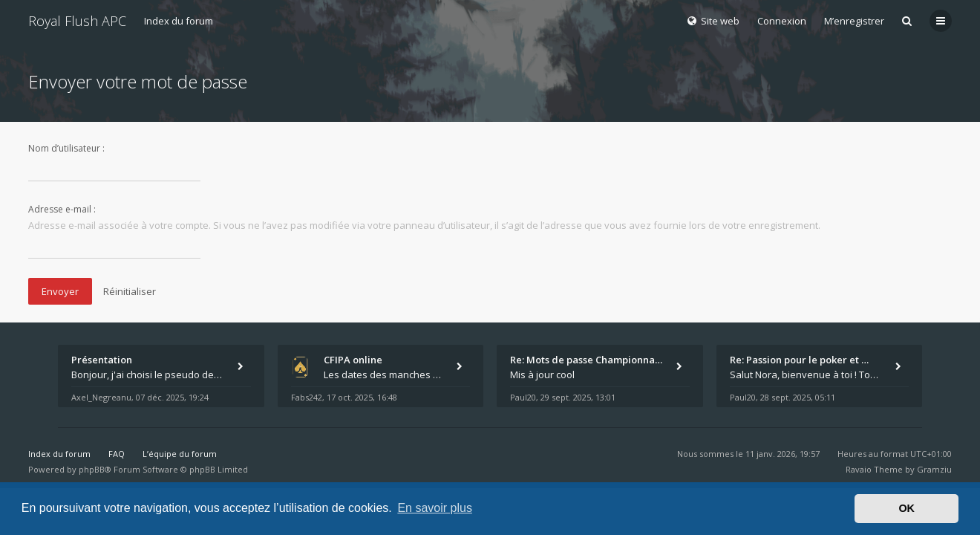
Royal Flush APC (77, 21)
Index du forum (179, 21)
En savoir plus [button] (435, 508)
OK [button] (906, 508)
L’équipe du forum (180, 454)
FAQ (117, 454)
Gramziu (934, 469)
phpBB (92, 469)
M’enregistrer (854, 21)
